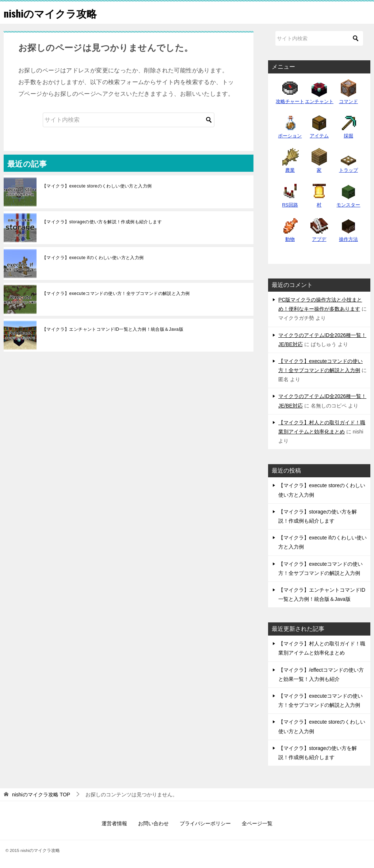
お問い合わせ (153, 823)
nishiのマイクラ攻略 (54, 13)
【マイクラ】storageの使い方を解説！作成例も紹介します (102, 222)
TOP (41, 795)
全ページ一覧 (257, 823)
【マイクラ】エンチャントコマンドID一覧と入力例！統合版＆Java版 (113, 329)
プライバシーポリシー (205, 823)
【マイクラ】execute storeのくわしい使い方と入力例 (97, 186)
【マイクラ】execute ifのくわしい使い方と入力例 (93, 258)
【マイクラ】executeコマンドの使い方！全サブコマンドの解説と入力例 (116, 293)
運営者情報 (114, 823)
